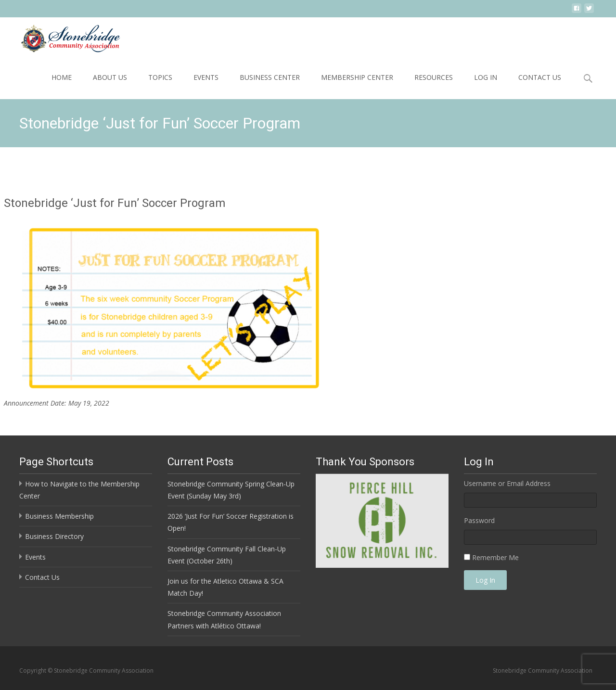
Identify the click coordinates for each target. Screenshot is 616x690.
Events (206, 77)
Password (479, 520)
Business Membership (59, 516)
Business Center (270, 77)
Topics (160, 77)
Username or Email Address (507, 483)
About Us (110, 77)
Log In (486, 77)
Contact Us (540, 77)
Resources (434, 77)
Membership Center (357, 77)
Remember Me (495, 557)
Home (62, 77)
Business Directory (54, 536)
